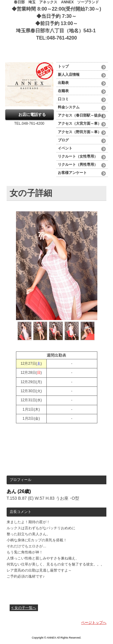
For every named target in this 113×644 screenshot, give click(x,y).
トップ (63, 66)
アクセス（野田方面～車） (80, 132)
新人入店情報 (69, 75)
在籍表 (63, 91)
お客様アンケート (72, 173)
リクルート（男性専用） (78, 165)
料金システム (71, 107)
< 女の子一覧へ (24, 608)
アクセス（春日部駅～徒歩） (81, 115)
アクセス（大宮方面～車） (80, 123)
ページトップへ (94, 623)
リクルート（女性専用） (78, 156)
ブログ (63, 140)
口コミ (63, 99)
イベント (65, 148)
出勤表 (63, 83)
